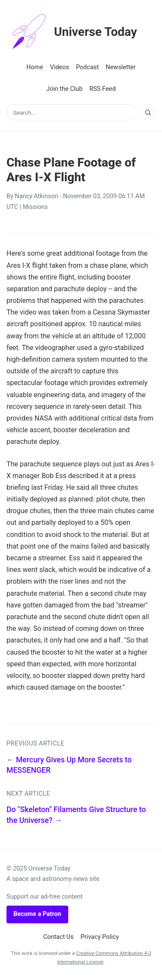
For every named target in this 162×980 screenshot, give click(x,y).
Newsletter (121, 67)
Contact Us (59, 937)
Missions (35, 207)
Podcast (87, 67)
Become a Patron (37, 914)
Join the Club (64, 89)
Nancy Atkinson (36, 196)
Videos (60, 67)
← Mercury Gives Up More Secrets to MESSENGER (69, 765)
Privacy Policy (100, 937)
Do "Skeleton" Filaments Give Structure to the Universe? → (76, 815)
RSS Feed (103, 89)
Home (35, 67)
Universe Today (72, 32)
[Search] (148, 112)
